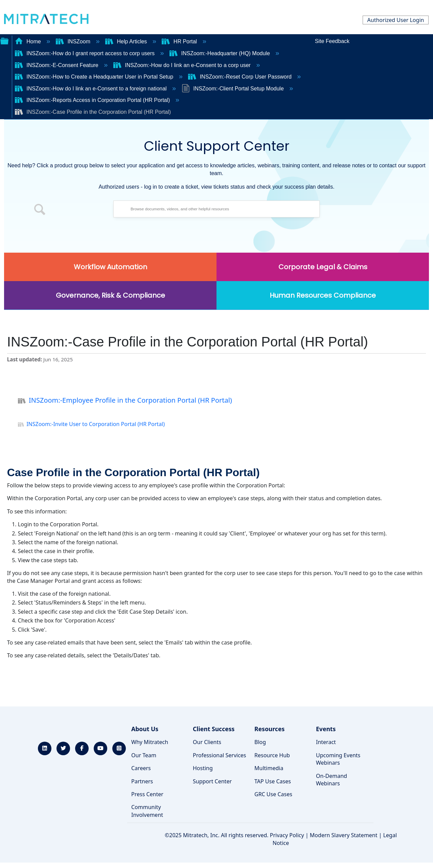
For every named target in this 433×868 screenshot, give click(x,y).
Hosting (203, 768)
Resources (269, 729)
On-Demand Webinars (332, 780)
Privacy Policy (287, 835)
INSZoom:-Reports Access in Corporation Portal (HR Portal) (93, 100)
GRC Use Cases (273, 794)
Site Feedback (332, 41)
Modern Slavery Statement (344, 835)
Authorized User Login (396, 20)
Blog (260, 742)
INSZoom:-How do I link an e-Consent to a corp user (183, 65)
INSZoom (74, 41)
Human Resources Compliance (323, 295)
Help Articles (127, 41)
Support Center (212, 781)
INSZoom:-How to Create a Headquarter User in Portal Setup (95, 77)
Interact (326, 742)
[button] (40, 211)
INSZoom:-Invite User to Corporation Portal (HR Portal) (91, 425)
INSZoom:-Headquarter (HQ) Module (220, 53)
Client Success (214, 729)
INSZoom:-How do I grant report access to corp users (86, 53)
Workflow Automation (110, 267)
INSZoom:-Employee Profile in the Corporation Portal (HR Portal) (125, 401)
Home (29, 41)
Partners (142, 781)
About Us (145, 729)
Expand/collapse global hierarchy (4, 40)
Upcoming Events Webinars (338, 759)
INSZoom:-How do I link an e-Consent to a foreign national (92, 89)
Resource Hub (272, 755)
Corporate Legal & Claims (323, 267)
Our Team (144, 755)
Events (326, 729)
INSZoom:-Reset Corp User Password (241, 77)
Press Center (147, 794)
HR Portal (180, 41)
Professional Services (220, 755)
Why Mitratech (150, 742)
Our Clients (207, 742)
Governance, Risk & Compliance (110, 295)
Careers (141, 768)
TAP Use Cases (273, 781)
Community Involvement (147, 811)
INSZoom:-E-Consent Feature (57, 65)
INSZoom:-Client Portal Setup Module (234, 89)
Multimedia (269, 768)
